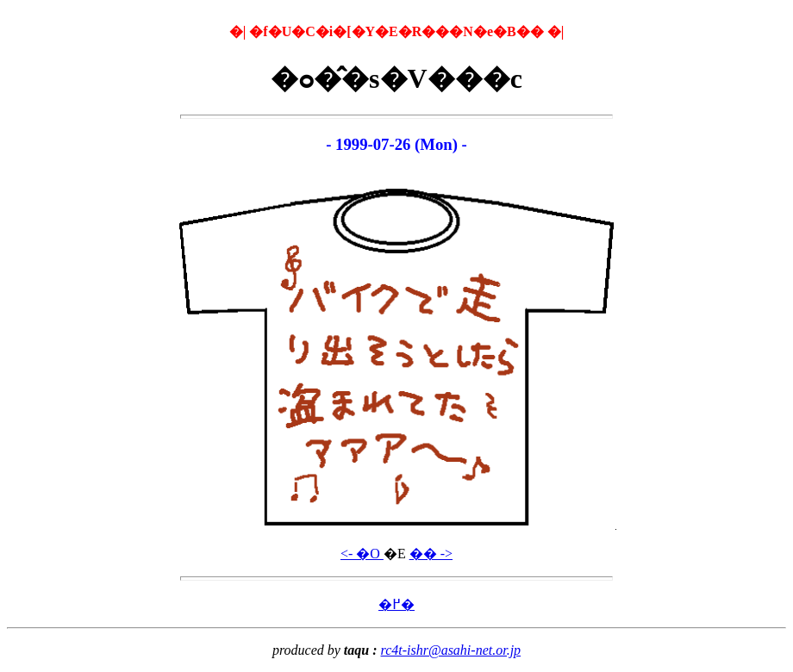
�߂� (396, 604)
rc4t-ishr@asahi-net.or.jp (451, 650)
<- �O (362, 554)
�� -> (431, 554)
